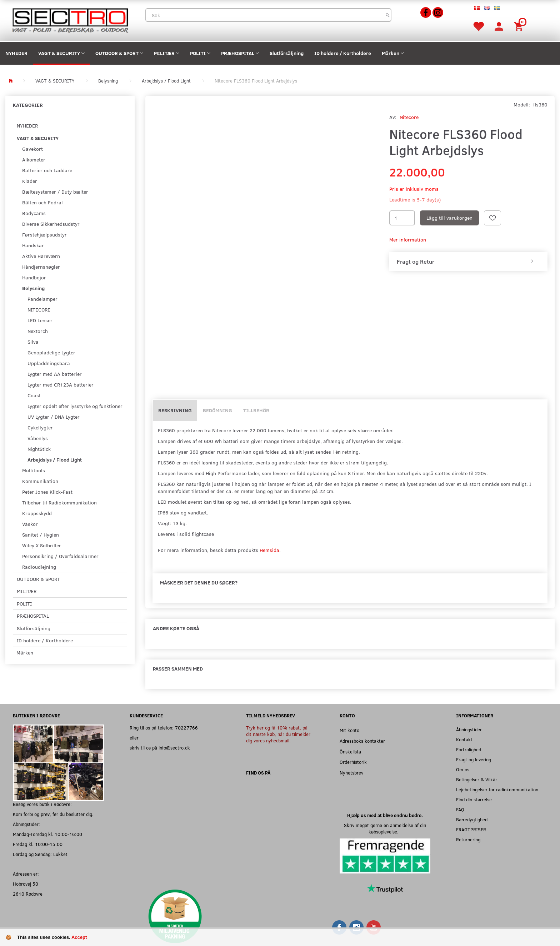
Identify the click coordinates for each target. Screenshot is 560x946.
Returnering (468, 839)
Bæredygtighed (472, 819)
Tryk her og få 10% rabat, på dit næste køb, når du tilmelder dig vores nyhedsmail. (278, 734)
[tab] (468, 262)
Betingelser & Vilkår (477, 779)
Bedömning (217, 410)
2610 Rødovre (28, 894)
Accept (79, 937)
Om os (463, 769)
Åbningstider (469, 729)
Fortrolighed (469, 749)
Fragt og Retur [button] (416, 262)
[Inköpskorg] (520, 26)
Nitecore (409, 117)
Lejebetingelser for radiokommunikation (497, 789)
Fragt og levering (474, 759)
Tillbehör (256, 410)
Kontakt (464, 739)
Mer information (408, 240)
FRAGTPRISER (471, 829)
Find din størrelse (474, 799)
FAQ (460, 809)
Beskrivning (175, 410)
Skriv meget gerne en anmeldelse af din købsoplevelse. (385, 828)
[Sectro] (70, 20)
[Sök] (388, 15)
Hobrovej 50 (26, 884)
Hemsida (269, 550)
